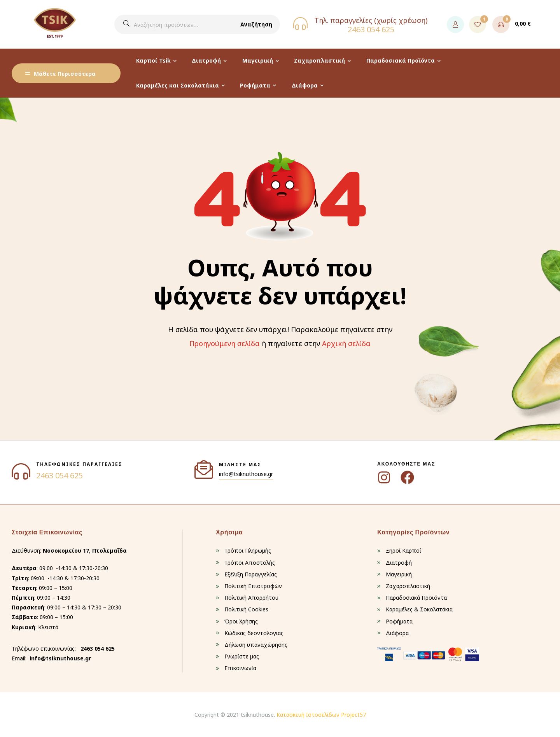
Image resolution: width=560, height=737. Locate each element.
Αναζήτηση (256, 24)
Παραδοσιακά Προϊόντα (401, 60)
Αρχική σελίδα (346, 343)
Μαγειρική (258, 60)
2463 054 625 (371, 30)
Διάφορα (305, 85)
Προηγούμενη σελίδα (225, 343)
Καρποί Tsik (153, 60)
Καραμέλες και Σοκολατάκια (178, 85)
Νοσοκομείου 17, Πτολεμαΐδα (85, 550)
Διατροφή (206, 60)
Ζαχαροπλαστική (319, 60)
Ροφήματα (255, 85)
